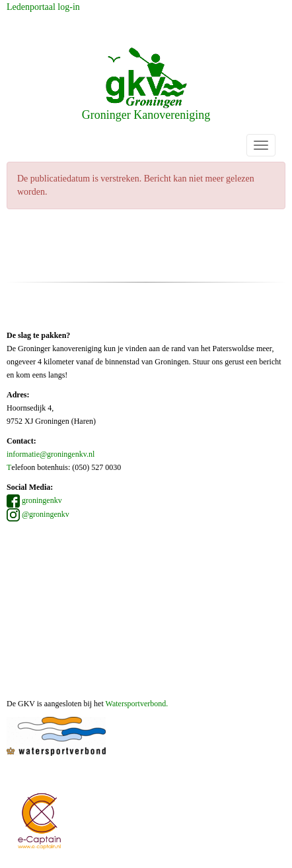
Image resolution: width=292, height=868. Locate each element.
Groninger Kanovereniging (146, 84)
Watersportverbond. (137, 704)
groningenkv (34, 500)
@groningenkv (38, 514)
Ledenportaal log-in (43, 7)
